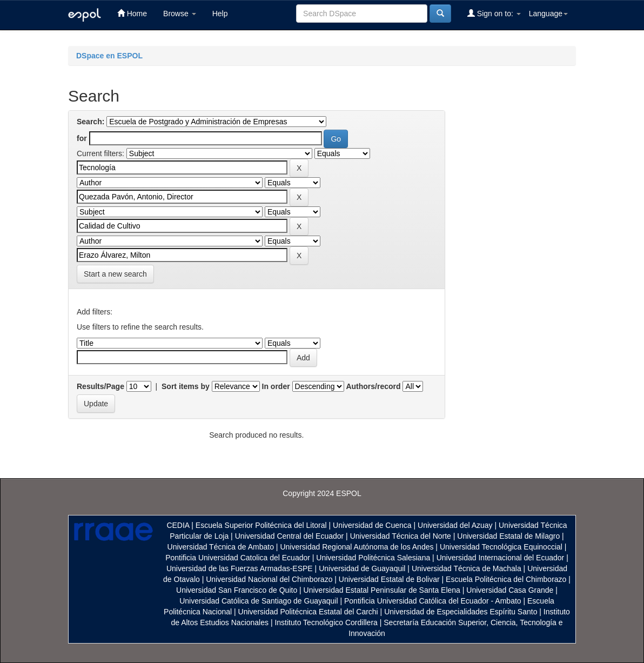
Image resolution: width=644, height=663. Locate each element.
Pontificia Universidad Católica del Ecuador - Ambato (433, 601)
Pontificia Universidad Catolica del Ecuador (238, 558)
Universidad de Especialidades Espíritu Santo (461, 612)
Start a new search (115, 274)
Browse (180, 14)
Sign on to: (494, 13)
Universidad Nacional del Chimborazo (269, 579)
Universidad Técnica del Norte (401, 536)
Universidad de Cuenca (372, 525)
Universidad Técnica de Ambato (221, 547)
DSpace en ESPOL (109, 56)
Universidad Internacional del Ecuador (501, 558)
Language (548, 14)
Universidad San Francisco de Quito (237, 590)
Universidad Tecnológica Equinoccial (501, 547)
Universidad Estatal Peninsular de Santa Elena (382, 590)
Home (132, 13)
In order (276, 386)
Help (220, 14)
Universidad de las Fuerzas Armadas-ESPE (240, 568)
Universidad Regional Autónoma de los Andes (357, 547)
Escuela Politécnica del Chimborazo (506, 579)
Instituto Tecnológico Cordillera (326, 622)
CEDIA (178, 525)
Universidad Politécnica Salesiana (373, 558)
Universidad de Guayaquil (362, 568)
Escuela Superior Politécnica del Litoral (261, 525)
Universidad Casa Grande (511, 590)
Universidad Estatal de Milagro (508, 536)
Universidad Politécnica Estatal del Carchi (308, 612)
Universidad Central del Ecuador (290, 536)
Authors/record (373, 386)
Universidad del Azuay (455, 525)
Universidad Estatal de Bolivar (389, 579)
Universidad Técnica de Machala (467, 568)
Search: (90, 122)
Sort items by (186, 386)
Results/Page (100, 386)
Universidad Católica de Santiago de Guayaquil (259, 601)
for (82, 138)
